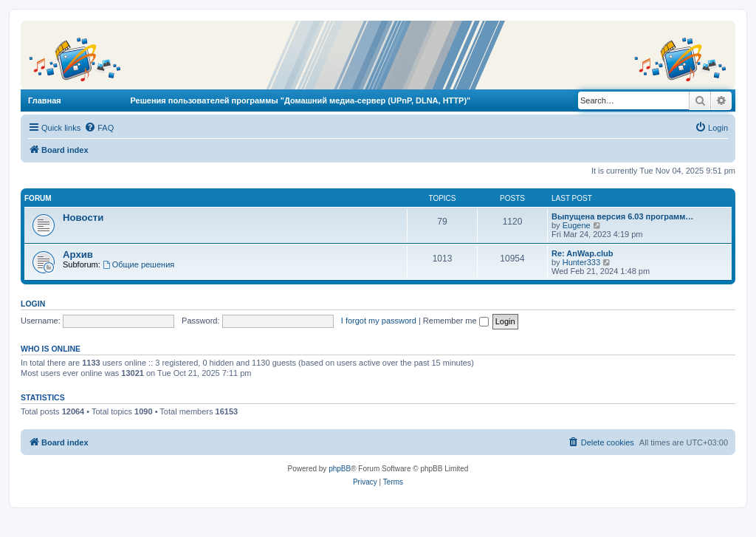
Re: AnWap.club (583, 253)
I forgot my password (379, 321)
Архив (78, 254)
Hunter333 (581, 262)
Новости (83, 218)
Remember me (456, 321)
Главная (45, 100)
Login (33, 304)
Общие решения (138, 264)
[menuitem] (99, 128)
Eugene (577, 225)
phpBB (340, 469)
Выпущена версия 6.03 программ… (622, 216)
